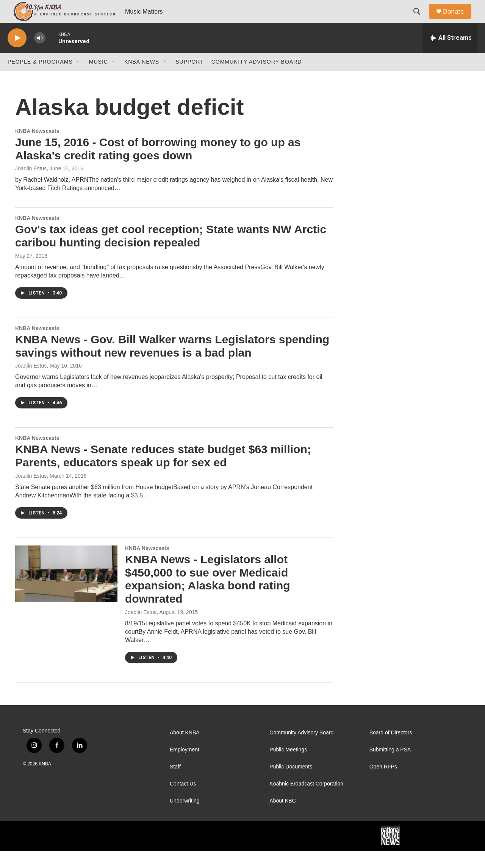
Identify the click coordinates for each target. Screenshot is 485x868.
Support (189, 79)
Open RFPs (383, 784)
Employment (185, 767)
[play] (17, 55)
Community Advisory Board (257, 79)
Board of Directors (391, 750)
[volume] (40, 55)
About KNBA (185, 750)
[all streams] (450, 55)
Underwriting (185, 818)
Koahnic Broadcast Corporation (306, 801)
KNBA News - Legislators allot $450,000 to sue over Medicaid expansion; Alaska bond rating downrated (208, 596)
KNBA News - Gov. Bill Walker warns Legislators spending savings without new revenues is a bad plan (172, 363)
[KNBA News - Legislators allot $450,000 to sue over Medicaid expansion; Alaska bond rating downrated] (66, 591)
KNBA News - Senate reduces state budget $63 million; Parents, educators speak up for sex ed (163, 473)
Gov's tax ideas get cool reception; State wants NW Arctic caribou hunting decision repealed (171, 253)
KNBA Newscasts (37, 148)
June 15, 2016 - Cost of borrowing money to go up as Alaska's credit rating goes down (158, 166)
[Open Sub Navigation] (78, 79)
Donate (458, 20)
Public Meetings (288, 767)
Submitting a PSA (390, 767)
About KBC (282, 818)
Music (99, 79)
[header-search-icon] (420, 20)
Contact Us (183, 801)
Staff (175, 784)
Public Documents (291, 784)
